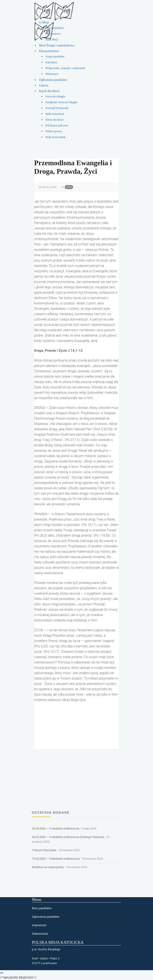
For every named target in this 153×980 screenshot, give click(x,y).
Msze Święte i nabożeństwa (57, 45)
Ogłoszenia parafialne (53, 80)
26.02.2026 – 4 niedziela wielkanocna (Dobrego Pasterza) (68, 837)
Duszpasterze (53, 34)
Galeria (44, 85)
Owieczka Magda (55, 96)
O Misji (44, 22)
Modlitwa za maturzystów (48, 867)
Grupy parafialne (55, 56)
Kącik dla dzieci (49, 91)
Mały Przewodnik (56, 137)
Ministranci (52, 74)
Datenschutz (40, 934)
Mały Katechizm (55, 114)
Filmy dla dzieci (55, 120)
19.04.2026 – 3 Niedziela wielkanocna (56, 859)
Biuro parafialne (55, 28)
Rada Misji (52, 40)
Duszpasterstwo (49, 51)
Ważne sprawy (54, 131)
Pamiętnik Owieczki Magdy (61, 102)
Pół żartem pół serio (57, 125)
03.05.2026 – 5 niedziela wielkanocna (56, 829)
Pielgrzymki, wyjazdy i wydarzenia (65, 68)
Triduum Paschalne (44, 850)
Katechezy (51, 62)
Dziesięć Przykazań (57, 108)
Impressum (39, 925)
